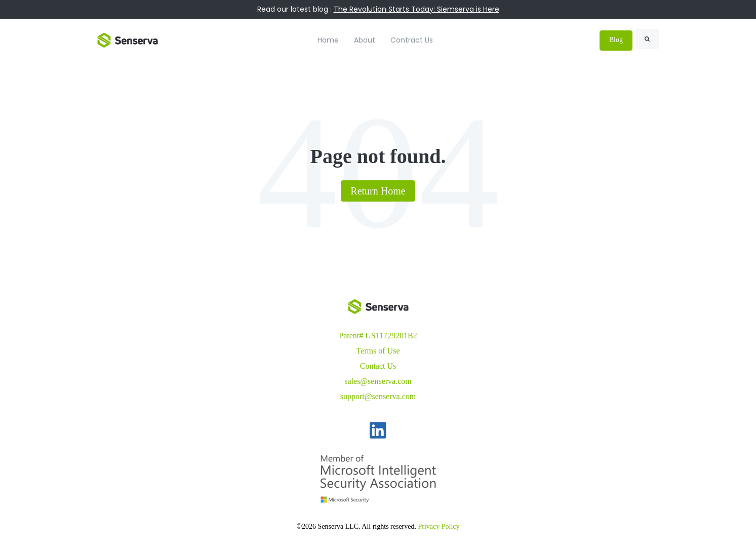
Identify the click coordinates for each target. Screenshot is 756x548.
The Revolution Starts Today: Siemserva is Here (416, 9)
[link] (128, 39)
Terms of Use (378, 351)
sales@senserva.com (378, 381)
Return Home (378, 191)
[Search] (647, 39)
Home (328, 40)
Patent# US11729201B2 (378, 336)
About (365, 40)
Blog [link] (616, 40)
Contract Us (412, 40)
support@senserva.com (378, 396)
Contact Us (378, 366)
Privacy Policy (439, 526)
